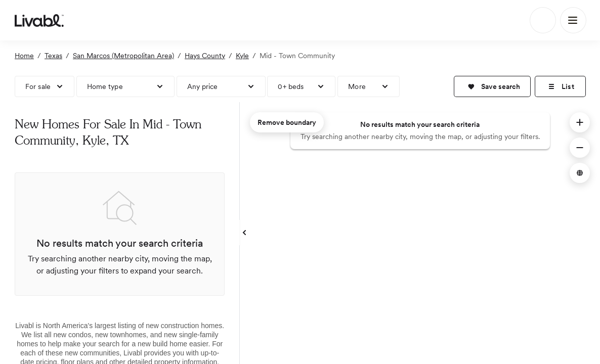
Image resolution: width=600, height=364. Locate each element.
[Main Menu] (573, 20)
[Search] (543, 20)
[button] (492, 86)
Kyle (242, 56)
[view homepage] (39, 20)
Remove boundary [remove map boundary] (287, 122)
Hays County (205, 56)
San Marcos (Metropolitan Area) (123, 56)
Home (24, 56)
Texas (53, 56)
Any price (203, 86)
